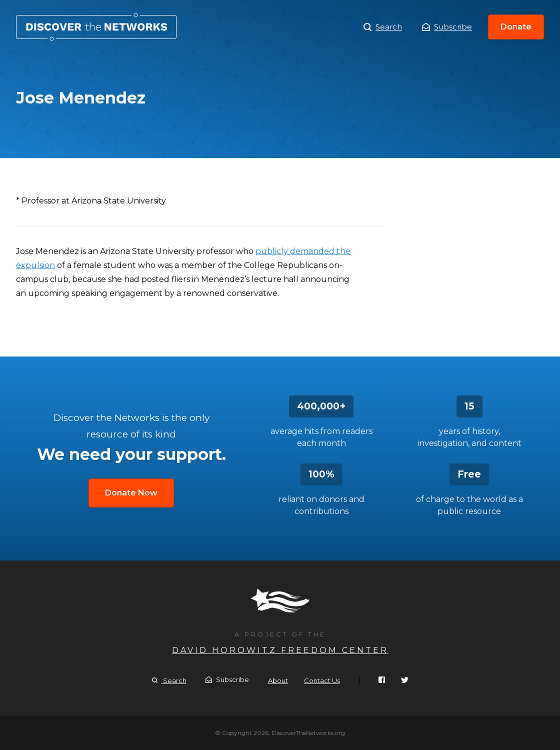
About (278, 680)
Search (383, 27)
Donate (516, 27)
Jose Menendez (96, 27)
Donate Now (131, 493)
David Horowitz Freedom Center (280, 650)
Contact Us (322, 680)
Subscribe (447, 27)
